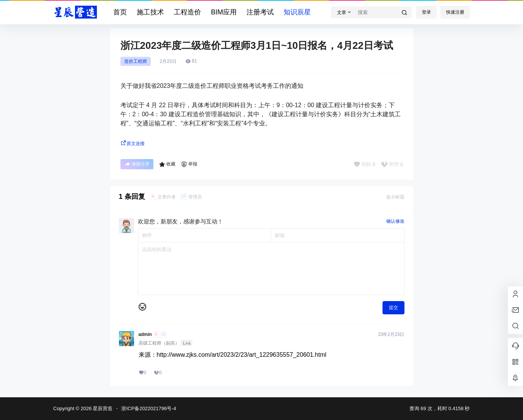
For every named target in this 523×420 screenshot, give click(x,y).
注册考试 (260, 12)
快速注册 (455, 12)
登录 (426, 12)
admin (145, 334)
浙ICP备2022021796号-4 (149, 408)
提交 (393, 308)
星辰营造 (102, 408)
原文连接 (133, 144)
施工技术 (150, 12)
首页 (120, 12)
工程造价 (187, 12)
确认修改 (395, 221)
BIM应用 (224, 12)
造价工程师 (136, 61)
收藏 (167, 164)
